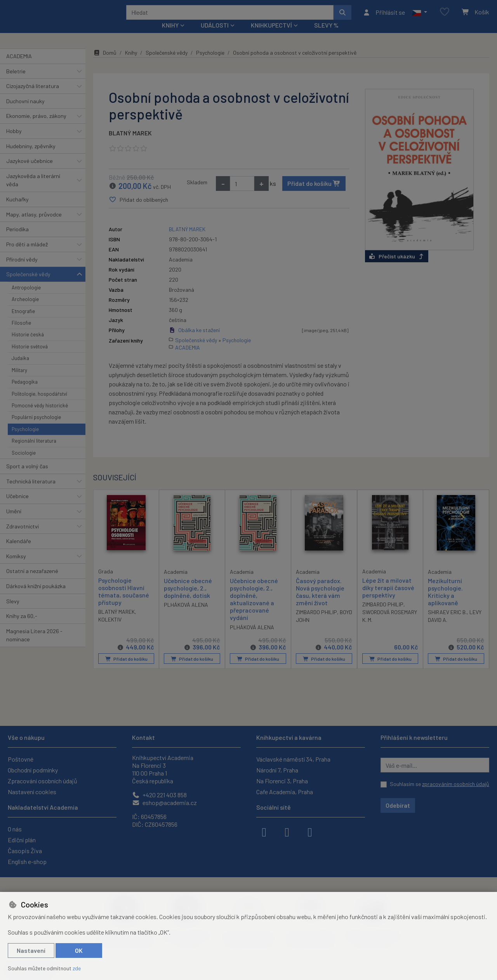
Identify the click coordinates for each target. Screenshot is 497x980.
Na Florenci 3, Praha (282, 781)
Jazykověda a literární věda (33, 191)
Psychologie (25, 440)
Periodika (17, 240)
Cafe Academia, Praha (285, 792)
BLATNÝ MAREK (130, 143)
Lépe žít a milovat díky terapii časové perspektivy (388, 598)
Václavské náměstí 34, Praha (293, 759)
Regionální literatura (34, 451)
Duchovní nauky (25, 112)
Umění (14, 522)
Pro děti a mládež (27, 255)
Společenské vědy (28, 285)
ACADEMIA (19, 67)
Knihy (131, 63)
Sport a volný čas (27, 477)
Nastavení (31, 950)
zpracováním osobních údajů (456, 784)
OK (79, 950)
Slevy (13, 611)
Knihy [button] (170, 35)
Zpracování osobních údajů (43, 781)
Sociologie (24, 463)
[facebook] (264, 831)
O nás (15, 829)
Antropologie (26, 298)
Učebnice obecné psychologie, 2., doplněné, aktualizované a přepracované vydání (254, 609)
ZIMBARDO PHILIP (316, 622)
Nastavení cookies (32, 792)
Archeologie (25, 310)
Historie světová (30, 357)
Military (19, 381)
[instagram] (287, 831)
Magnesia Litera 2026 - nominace (34, 646)
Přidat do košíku (314, 194)
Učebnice (17, 506)
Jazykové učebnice (30, 171)
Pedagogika (25, 392)
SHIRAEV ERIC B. (447, 622)
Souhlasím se (440, 784)
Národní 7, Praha (277, 770)
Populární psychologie (36, 428)
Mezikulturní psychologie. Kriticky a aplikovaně (445, 602)
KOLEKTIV (110, 630)
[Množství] (242, 194)
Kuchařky (17, 210)
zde (77, 968)
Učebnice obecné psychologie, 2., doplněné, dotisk (188, 598)
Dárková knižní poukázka (36, 596)
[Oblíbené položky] (445, 17)
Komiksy (16, 567)
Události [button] (215, 35)
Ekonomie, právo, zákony (36, 126)
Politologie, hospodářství (39, 404)
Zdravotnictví (23, 536)
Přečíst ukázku (397, 266)
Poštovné (21, 759)
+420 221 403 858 (159, 795)
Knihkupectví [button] (271, 35)
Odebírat (398, 805)
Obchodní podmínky (33, 770)
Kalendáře (19, 551)
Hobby (14, 141)
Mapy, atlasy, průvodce (34, 225)
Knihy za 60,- (22, 626)
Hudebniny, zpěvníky (31, 156)
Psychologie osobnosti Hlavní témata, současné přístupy (124, 602)
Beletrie (16, 81)
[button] (420, 17)
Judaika (20, 369)
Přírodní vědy (22, 269)
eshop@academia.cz (164, 803)
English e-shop (27, 861)
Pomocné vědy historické (40, 416)
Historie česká (28, 345)
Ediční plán (22, 840)
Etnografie (23, 321)
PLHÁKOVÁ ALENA (186, 615)
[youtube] (310, 831)
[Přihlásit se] (384, 17)
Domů (105, 63)
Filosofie (21, 333)
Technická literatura (31, 491)
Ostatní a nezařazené (32, 581)
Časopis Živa (25, 851)
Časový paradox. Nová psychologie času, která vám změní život (320, 602)
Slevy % (326, 35)
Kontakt (143, 737)
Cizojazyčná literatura (33, 96)
